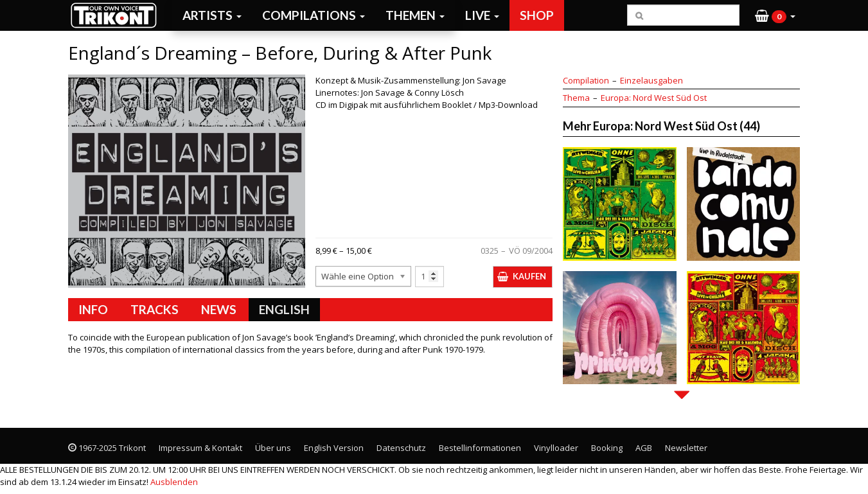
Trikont (118, 15)
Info (93, 309)
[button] (775, 15)
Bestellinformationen (480, 448)
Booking (607, 448)
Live (482, 15)
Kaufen (529, 276)
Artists (212, 15)
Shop (537, 15)
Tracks (155, 309)
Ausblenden (174, 482)
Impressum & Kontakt (200, 448)
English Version (334, 448)
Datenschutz (401, 448)
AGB (644, 448)
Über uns (273, 448)
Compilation (586, 80)
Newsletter (686, 448)
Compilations (314, 15)
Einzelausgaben (651, 80)
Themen (415, 15)
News (219, 309)
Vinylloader (556, 448)
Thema (576, 98)
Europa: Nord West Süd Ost (654, 98)
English (284, 309)
